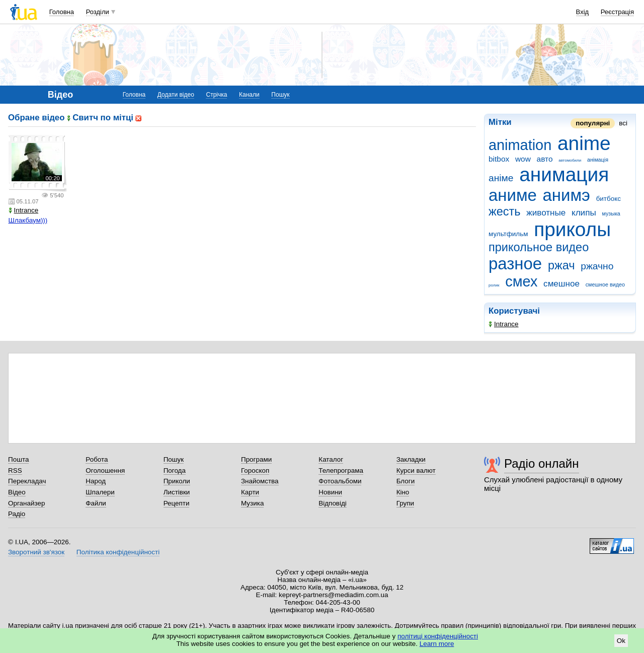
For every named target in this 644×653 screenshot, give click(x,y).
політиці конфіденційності (438, 636)
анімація (598, 160)
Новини (330, 492)
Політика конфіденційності (118, 552)
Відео (17, 492)
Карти (250, 492)
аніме (501, 178)
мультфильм (508, 234)
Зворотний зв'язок (36, 552)
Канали (249, 95)
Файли (96, 503)
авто (545, 159)
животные (546, 213)
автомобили (570, 160)
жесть (505, 211)
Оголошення (105, 470)
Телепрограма (341, 470)
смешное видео (605, 284)
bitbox (499, 159)
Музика (252, 503)
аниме (513, 195)
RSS (15, 470)
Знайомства (260, 481)
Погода (175, 470)
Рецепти (177, 503)
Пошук (280, 95)
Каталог (331, 459)
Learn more (437, 644)
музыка (611, 213)
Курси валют (416, 470)
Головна (62, 12)
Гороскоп (255, 470)
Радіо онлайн (542, 463)
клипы (584, 213)
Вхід (583, 12)
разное (515, 264)
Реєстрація (617, 12)
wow (523, 159)
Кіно (403, 492)
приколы (572, 229)
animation (520, 145)
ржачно (597, 266)
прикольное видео (539, 247)
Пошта (18, 459)
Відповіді (333, 503)
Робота (97, 459)
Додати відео (176, 95)
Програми (256, 459)
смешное (561, 284)
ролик (494, 285)
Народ (96, 481)
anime (584, 143)
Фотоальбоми (340, 481)
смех (521, 281)
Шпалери (100, 492)
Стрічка (216, 95)
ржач (561, 265)
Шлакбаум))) (28, 220)
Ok (621, 641)
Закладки (411, 459)
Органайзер (26, 503)
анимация (564, 174)
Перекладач (27, 481)
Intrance (504, 324)
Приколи (177, 481)
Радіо (17, 514)
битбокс (609, 199)
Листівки (177, 492)
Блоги (406, 481)
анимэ (567, 195)
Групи (405, 503)
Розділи (98, 12)
